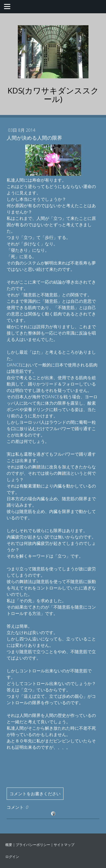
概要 (9, 845)
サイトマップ (64, 845)
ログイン (12, 857)
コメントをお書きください (35, 794)
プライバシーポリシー (33, 845)
